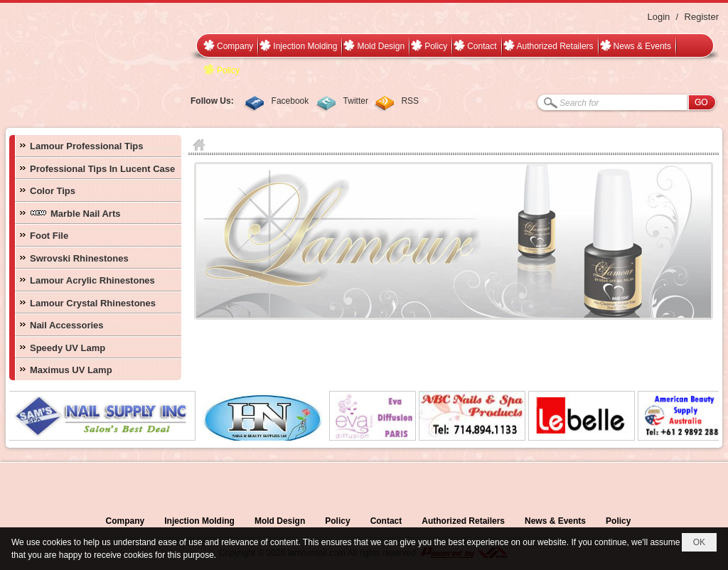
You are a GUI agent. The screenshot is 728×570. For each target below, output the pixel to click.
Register (702, 17)
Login (658, 17)
